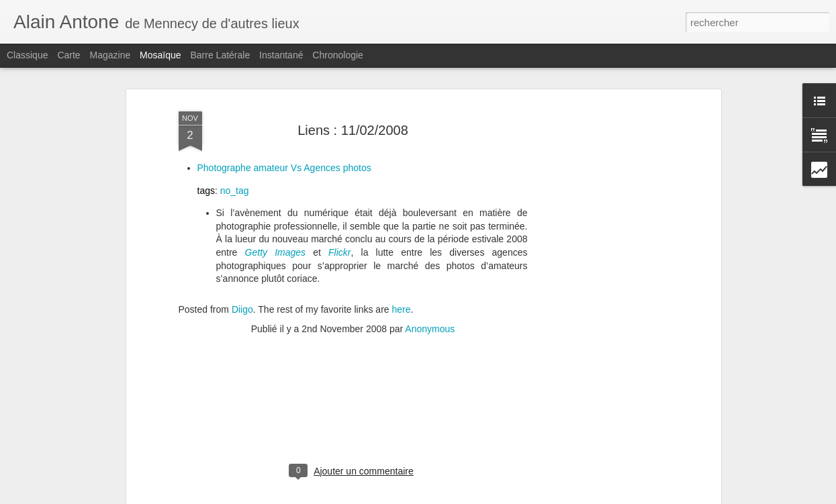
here (402, 252)
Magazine (110, 55)
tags (206, 134)
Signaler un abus (511, 497)
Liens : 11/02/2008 (353, 72)
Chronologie (338, 55)
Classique (27, 55)
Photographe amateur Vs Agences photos (284, 111)
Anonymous (430, 272)
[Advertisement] (602, 259)
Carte (68, 55)
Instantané (281, 55)
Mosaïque (160, 55)
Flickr (339, 195)
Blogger (466, 497)
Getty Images (276, 195)
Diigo (242, 252)
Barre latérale (220, 55)
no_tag (235, 134)
